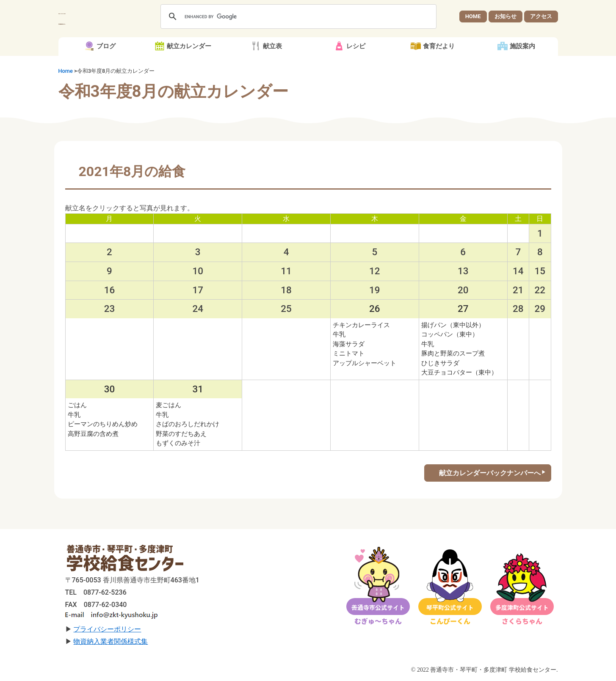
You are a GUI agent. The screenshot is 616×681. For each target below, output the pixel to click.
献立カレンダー (189, 46)
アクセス (541, 16)
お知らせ (506, 16)
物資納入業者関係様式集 (110, 641)
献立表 (272, 46)
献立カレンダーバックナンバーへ (490, 473)
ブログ (106, 46)
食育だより (439, 46)
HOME (473, 16)
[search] (297, 17)
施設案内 (522, 46)
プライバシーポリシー (107, 629)
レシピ (356, 46)
